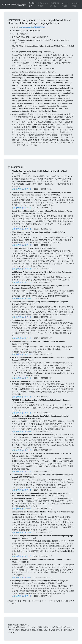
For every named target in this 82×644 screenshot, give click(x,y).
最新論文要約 (32, 5)
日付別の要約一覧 (55, 5)
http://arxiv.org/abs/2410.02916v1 (32, 27)
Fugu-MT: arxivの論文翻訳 (14, 5)
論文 (14, 189)
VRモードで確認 (66, 5)
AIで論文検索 (76, 5)
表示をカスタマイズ (43, 5)
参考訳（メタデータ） (25, 189)
